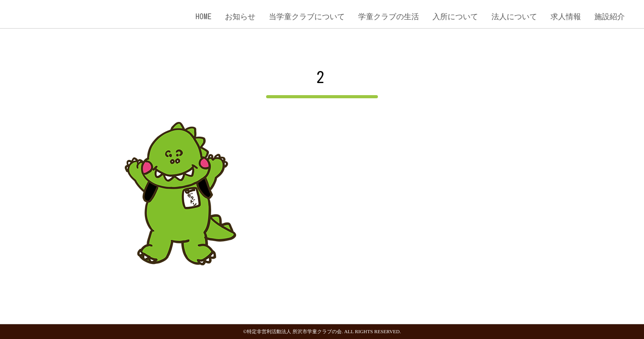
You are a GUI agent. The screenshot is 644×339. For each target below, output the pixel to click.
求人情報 (566, 16)
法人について (514, 16)
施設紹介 (610, 16)
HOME (203, 16)
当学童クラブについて (307, 16)
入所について (455, 16)
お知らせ (240, 16)
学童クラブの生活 (389, 16)
